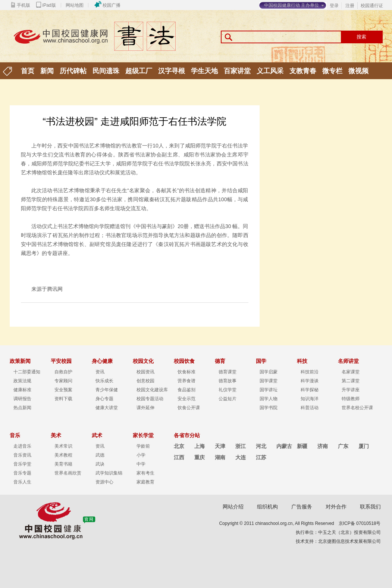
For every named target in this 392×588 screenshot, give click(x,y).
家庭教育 (145, 482)
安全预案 (63, 390)
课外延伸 (145, 408)
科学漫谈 (310, 381)
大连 (241, 457)
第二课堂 (351, 381)
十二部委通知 (27, 372)
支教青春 (303, 71)
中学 (141, 464)
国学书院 (269, 408)
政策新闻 (20, 361)
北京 (179, 446)
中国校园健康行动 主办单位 (291, 5)
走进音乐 (22, 446)
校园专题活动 (150, 399)
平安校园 (61, 361)
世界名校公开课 (357, 408)
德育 (220, 361)
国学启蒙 (269, 372)
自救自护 (63, 372)
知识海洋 (310, 399)
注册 (350, 6)
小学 (141, 455)
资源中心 (104, 482)
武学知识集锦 (109, 473)
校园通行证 (372, 6)
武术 (97, 435)
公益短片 (228, 399)
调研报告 (22, 399)
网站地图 (75, 5)
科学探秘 (310, 390)
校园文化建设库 (152, 390)
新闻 (47, 71)
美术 (56, 435)
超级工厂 (139, 71)
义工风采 (270, 71)
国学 (261, 361)
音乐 (15, 435)
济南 (323, 446)
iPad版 (49, 5)
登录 (334, 6)
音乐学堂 (22, 464)
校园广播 (112, 5)
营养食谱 (186, 381)
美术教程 (63, 455)
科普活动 (310, 408)
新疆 (302, 446)
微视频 (358, 71)
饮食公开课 (189, 408)
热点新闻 (22, 408)
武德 (100, 455)
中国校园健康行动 (99, 38)
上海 (200, 446)
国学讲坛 (269, 390)
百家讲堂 (237, 71)
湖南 (220, 457)
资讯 (100, 372)
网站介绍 (233, 507)
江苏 (261, 457)
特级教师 (351, 399)
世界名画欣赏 (68, 473)
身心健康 (102, 361)
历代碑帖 (73, 71)
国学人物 (269, 399)
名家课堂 (351, 372)
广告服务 (302, 507)
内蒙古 (284, 446)
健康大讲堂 (107, 408)
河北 (261, 446)
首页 (28, 71)
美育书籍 (63, 464)
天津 (220, 446)
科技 (302, 361)
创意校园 (145, 381)
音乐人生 (22, 482)
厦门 (364, 446)
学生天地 (204, 71)
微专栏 (332, 71)
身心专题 (104, 399)
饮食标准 (186, 372)
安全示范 (186, 399)
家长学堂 (143, 435)
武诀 (100, 464)
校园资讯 (145, 372)
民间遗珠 (106, 71)
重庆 (200, 457)
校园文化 (143, 361)
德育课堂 (228, 372)
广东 (343, 446)
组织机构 (267, 507)
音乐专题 (22, 473)
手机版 (23, 5)
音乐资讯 (22, 455)
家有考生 (145, 473)
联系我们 (370, 507)
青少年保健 (107, 390)
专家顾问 (63, 381)
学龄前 (143, 446)
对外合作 (336, 507)
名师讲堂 (348, 361)
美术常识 (63, 446)
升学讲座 (351, 390)
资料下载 (63, 399)
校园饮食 (184, 361)
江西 (179, 457)
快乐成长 (104, 381)
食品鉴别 (186, 390)
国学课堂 (269, 381)
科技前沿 (310, 372)
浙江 (241, 446)
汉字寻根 (172, 71)
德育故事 (228, 381)
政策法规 (22, 381)
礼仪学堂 (228, 390)
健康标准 (22, 390)
